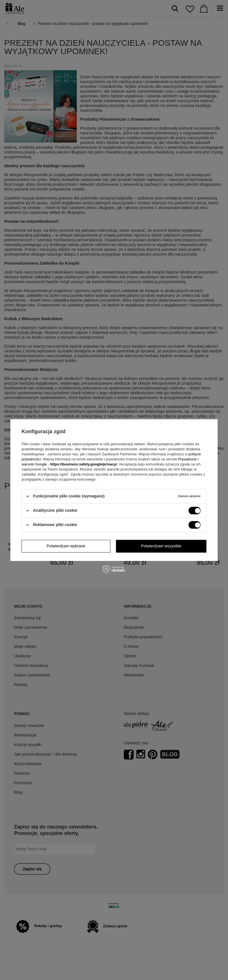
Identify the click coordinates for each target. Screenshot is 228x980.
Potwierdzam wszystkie (161, 546)
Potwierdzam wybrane (66, 546)
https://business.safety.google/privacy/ (84, 464)
